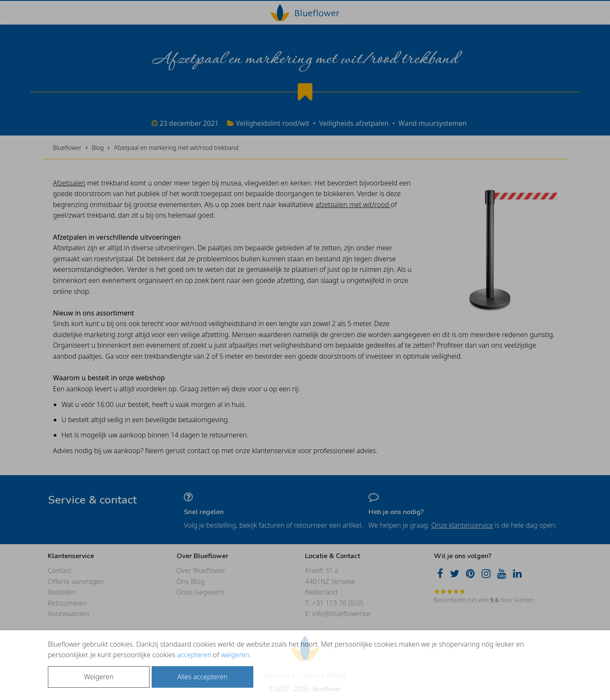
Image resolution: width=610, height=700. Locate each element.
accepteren (194, 655)
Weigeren (98, 677)
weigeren (235, 655)
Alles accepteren (202, 677)
